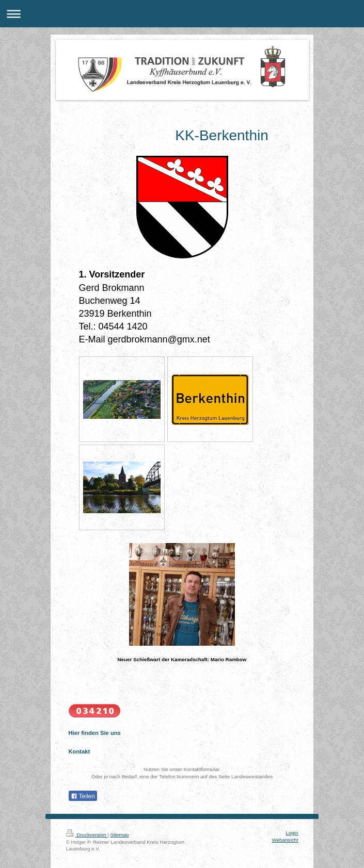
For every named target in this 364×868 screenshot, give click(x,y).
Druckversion (87, 835)
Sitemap (119, 835)
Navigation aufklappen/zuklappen (182, 14)
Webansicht (285, 840)
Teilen (83, 796)
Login (292, 833)
